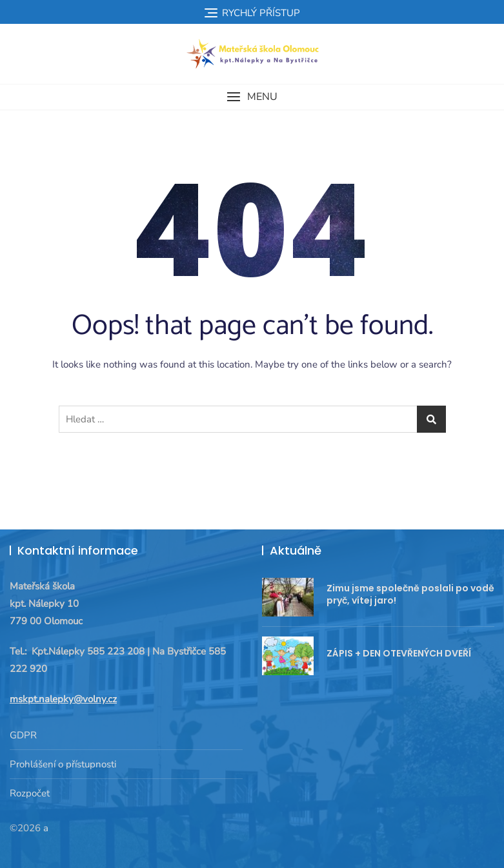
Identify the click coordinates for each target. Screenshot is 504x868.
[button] (252, 97)
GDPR (23, 735)
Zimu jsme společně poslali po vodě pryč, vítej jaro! (410, 595)
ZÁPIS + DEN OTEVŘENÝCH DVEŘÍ (399, 653)
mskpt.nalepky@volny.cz (63, 699)
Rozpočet (30, 793)
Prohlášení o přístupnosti (63, 764)
